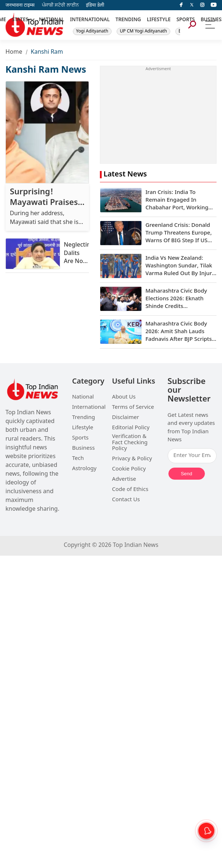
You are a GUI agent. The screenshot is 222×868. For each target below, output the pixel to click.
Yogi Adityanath (92, 31)
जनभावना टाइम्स (20, 5)
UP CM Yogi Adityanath (143, 31)
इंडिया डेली (95, 5)
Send (186, 474)
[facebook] (181, 5)
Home (14, 52)
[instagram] (202, 5)
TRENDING (128, 20)
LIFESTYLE (159, 20)
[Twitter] (192, 5)
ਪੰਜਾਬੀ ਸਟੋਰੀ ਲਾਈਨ (60, 5)
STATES (20, 20)
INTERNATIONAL (90, 20)
